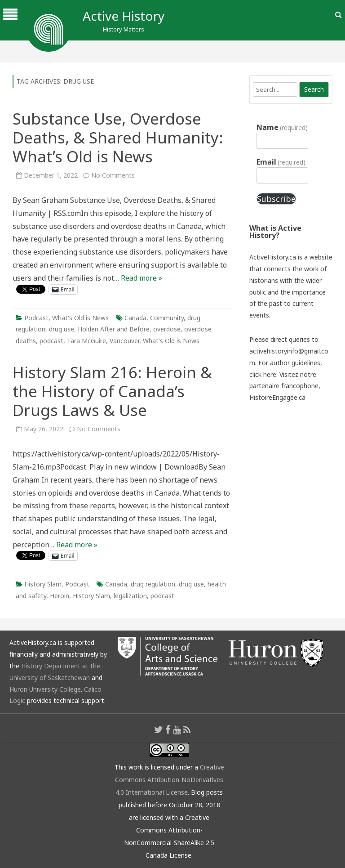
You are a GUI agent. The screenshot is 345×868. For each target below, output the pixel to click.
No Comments (113, 175)
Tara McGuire (86, 341)
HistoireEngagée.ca (277, 397)
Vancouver (124, 341)
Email (281, 162)
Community (167, 318)
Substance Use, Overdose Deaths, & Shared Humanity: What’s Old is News (118, 137)
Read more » (142, 278)
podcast (51, 341)
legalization (130, 596)
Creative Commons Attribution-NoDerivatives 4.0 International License (170, 780)
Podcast (36, 318)
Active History (124, 16)
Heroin (60, 596)
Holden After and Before (114, 329)
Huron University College (45, 689)
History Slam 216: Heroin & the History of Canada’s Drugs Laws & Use (112, 391)
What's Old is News (80, 318)
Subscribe (276, 199)
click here (263, 374)
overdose (167, 329)
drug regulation (153, 584)
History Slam (43, 584)
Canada (135, 318)
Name (282, 127)
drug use (62, 329)
